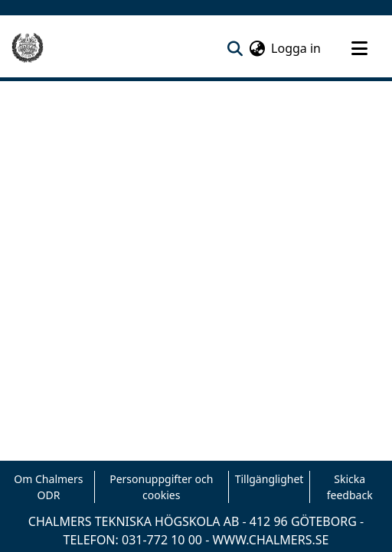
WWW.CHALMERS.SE (270, 540)
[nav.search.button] (235, 48)
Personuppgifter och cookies (161, 487)
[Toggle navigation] (359, 48)
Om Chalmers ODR (48, 487)
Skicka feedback (350, 487)
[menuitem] (257, 48)
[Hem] (28, 48)
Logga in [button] (297, 48)
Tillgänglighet (269, 479)
